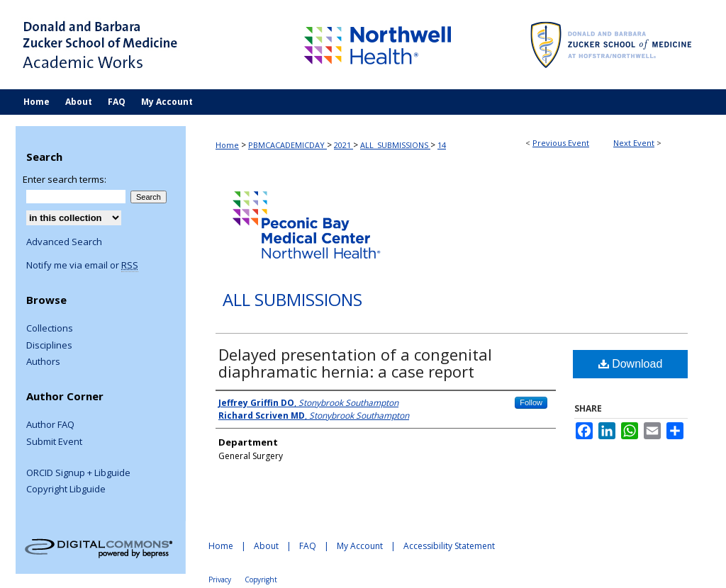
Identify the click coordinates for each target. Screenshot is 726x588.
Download (631, 364)
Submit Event (54, 442)
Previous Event (561, 143)
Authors (43, 362)
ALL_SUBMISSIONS (395, 145)
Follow (531, 402)
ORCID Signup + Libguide (78, 473)
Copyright (261, 579)
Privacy (220, 579)
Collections (50, 329)
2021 (344, 145)
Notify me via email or (82, 266)
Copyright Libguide (66, 490)
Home (227, 145)
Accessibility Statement (449, 546)
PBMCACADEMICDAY (287, 145)
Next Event (634, 143)
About (266, 546)
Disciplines (49, 346)
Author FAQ (50, 425)
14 (442, 145)
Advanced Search (64, 242)
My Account (360, 546)
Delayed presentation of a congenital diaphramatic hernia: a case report (355, 363)
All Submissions (292, 300)
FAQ (308, 546)
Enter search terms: (65, 179)
